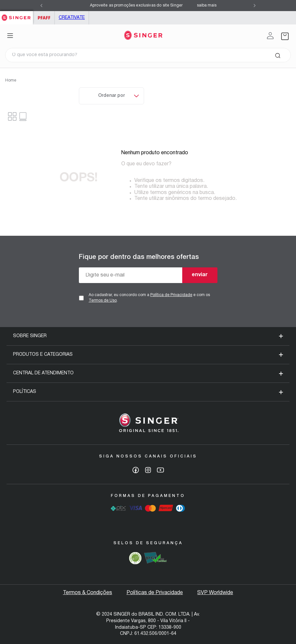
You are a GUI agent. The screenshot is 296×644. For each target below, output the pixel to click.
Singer (16, 15)
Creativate (72, 18)
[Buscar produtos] (278, 55)
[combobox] (148, 55)
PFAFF (44, 18)
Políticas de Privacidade (155, 593)
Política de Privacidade (171, 295)
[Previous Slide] (41, 6)
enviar (200, 275)
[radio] (24, 117)
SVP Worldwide (215, 593)
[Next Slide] (255, 6)
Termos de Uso (103, 300)
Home (11, 80)
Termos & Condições (88, 593)
